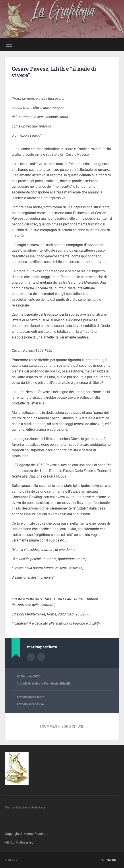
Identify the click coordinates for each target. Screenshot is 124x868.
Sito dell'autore (41, 657)
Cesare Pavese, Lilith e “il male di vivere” (54, 72)
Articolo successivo (30, 704)
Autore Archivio (31, 657)
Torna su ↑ (109, 860)
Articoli (22, 683)
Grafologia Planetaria (43, 683)
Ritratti (65, 683)
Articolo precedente (31, 697)
